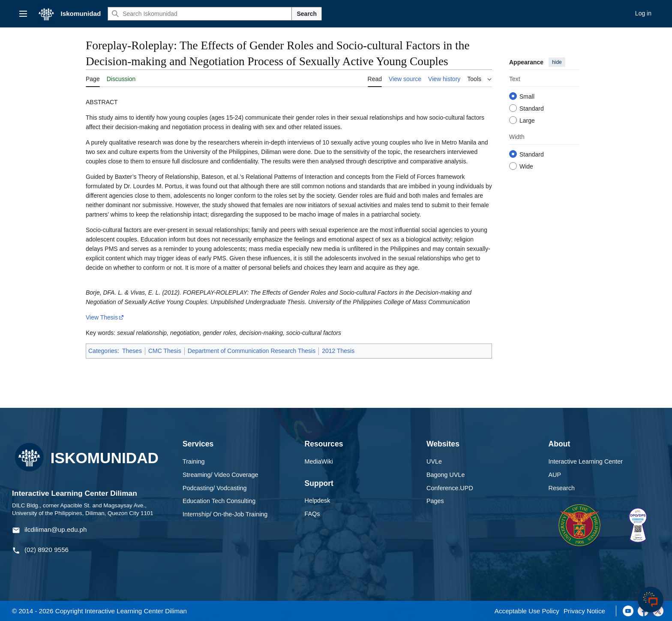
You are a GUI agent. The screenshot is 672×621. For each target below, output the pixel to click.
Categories (103, 351)
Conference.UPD (450, 488)
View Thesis (102, 317)
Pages (435, 501)
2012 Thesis (338, 351)
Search (307, 14)
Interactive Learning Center (586, 461)
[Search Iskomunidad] (200, 14)
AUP (555, 475)
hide (557, 62)
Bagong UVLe (446, 475)
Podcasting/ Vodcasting (215, 488)
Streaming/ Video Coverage (220, 475)
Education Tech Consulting (219, 501)
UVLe (434, 461)
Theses (132, 351)
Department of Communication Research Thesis (252, 351)
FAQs (312, 514)
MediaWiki (319, 461)
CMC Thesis (165, 351)
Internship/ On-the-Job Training (225, 514)
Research (562, 488)
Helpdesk (318, 500)
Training (193, 461)
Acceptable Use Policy (527, 611)
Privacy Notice (584, 611)
